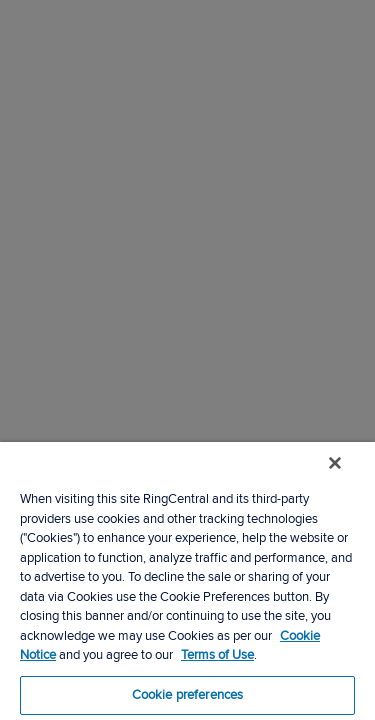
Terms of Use (217, 655)
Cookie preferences (187, 695)
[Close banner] (349, 476)
